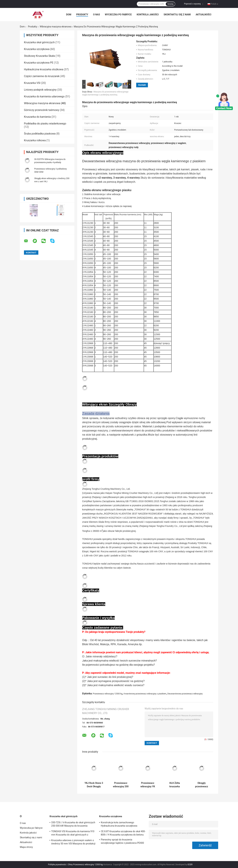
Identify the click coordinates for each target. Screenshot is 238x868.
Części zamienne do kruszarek (42, 76)
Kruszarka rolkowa (35, 140)
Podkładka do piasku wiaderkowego (45, 124)
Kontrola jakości (148, 15)
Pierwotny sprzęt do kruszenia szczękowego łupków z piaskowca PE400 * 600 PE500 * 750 (122, 842)
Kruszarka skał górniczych (39, 42)
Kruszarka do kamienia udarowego (44, 96)
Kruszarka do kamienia (37, 117)
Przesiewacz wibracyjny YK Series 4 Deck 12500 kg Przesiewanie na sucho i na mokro (148, 785)
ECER (190, 865)
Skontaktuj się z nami (177, 15)
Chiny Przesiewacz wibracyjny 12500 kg (85, 865)
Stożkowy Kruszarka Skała (39, 56)
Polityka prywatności (57, 865)
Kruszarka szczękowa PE (39, 63)
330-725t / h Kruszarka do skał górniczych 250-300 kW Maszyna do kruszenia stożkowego (73, 825)
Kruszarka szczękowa (37, 49)
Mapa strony (26, 847)
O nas (96, 15)
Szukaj (170, 4)
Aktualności (203, 15)
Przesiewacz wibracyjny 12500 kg (108, 694)
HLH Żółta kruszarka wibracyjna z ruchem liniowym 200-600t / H (175, 785)
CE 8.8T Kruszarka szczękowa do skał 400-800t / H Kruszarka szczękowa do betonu (123, 833)
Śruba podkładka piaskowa (40, 134)
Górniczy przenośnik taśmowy (42, 110)
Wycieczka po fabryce (118, 15)
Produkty (82, 15)
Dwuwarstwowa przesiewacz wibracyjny (185, 694)
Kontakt (142, 85)
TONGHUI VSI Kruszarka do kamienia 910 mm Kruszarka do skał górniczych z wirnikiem (73, 834)
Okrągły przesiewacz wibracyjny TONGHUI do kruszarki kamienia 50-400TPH (202, 785)
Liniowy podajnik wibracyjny (40, 90)
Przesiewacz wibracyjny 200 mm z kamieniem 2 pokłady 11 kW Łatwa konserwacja (121, 785)
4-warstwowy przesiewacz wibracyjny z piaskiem (145, 694)
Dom (69, 15)
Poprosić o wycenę (192, 4)
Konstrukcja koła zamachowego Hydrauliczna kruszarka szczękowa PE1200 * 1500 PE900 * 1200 (119, 825)
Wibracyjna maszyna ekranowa (56, 27)
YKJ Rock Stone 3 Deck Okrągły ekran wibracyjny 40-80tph (94, 785)
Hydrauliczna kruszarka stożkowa (44, 69)
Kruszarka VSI (32, 83)
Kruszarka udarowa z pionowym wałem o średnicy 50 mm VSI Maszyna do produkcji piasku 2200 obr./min (73, 842)
